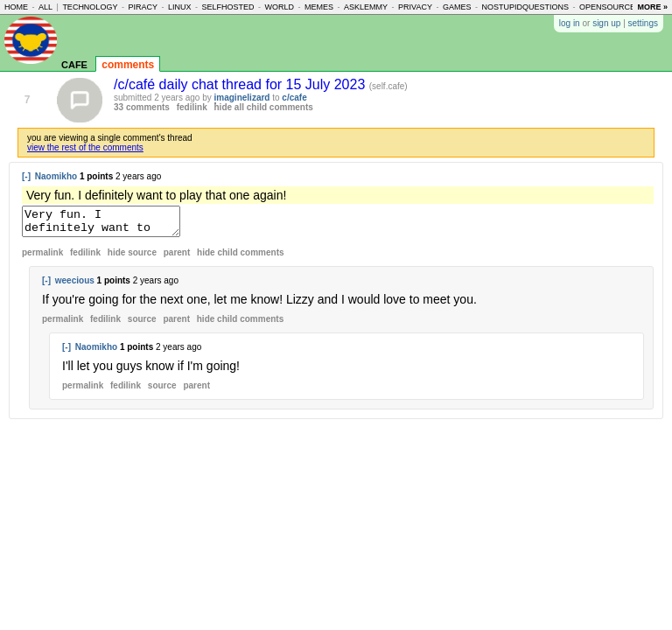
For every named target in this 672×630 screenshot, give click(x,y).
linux (180, 7)
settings (643, 23)
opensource (607, 7)
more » (652, 7)
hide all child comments (264, 107)
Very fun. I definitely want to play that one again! (110, 224)
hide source (132, 258)
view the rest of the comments (85, 147)
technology (90, 7)
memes (319, 7)
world (280, 7)
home (16, 7)
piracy (143, 7)
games (457, 7)
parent (177, 258)
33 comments (142, 107)
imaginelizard (242, 98)
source (142, 324)
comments (128, 65)
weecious (75, 286)
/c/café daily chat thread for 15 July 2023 (241, 84)
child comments (240, 258)
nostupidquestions (525, 7)
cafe (74, 63)
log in (570, 23)
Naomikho (56, 176)
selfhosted (227, 7)
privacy (415, 7)
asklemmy (366, 7)
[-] (26, 176)
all (45, 7)
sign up (606, 23)
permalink (42, 258)
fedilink (192, 107)
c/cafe (294, 98)
